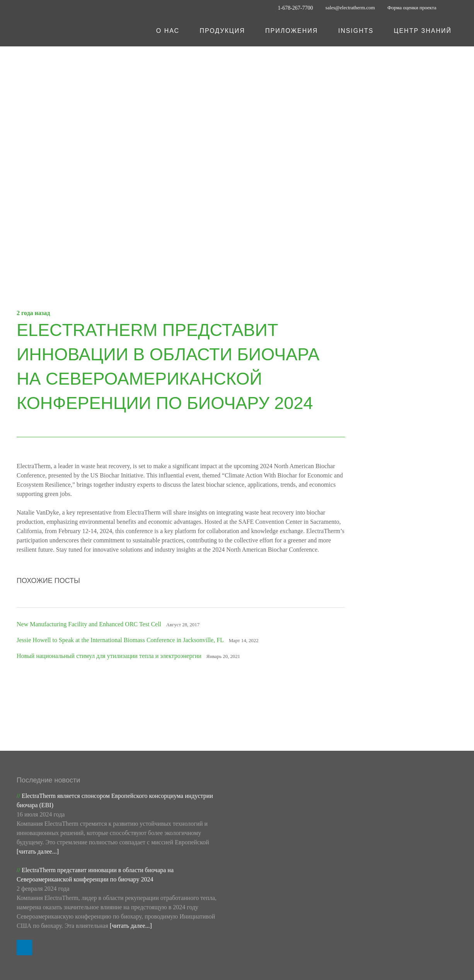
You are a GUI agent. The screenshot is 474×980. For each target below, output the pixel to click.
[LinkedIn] (451, 8)
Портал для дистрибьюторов (179, 926)
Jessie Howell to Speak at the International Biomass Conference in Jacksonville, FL (126, 649)
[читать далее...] (39, 781)
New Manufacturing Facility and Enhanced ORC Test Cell (90, 634)
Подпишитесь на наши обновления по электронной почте (409, 723)
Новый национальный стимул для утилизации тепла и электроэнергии (115, 665)
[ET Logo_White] (62, 31)
